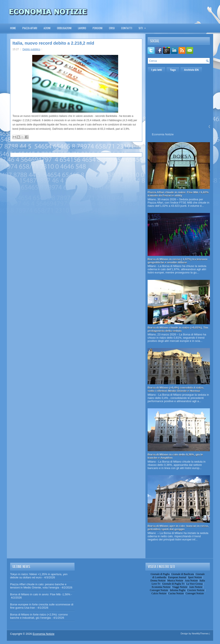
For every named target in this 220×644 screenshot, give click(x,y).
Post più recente (20, 148)
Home (13, 28)
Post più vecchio (132, 148)
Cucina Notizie (176, 593)
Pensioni (98, 28)
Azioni (47, 28)
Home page (76, 148)
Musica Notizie (175, 581)
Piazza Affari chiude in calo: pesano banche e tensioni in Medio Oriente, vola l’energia (38, 586)
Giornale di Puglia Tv (173, 584)
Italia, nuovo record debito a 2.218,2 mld (53, 43)
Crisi (112, 28)
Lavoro (82, 28)
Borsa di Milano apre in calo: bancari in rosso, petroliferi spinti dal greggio (178, 528)
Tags (173, 70)
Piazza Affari (30, 28)
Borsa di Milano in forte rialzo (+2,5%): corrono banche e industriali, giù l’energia (39, 616)
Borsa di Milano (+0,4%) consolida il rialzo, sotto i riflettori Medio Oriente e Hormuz (176, 389)
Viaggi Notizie (180, 587)
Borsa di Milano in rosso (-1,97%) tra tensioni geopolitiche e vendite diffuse (177, 261)
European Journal (177, 577)
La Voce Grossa (194, 584)
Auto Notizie (196, 587)
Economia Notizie (163, 134)
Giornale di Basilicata (183, 574)
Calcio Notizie (159, 593)
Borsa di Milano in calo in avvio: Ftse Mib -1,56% (40, 594)
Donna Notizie (158, 581)
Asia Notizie (191, 581)
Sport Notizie (195, 577)
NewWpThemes (200, 633)
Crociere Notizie (196, 590)
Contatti (127, 28)
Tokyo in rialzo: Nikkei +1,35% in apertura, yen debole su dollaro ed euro (39, 576)
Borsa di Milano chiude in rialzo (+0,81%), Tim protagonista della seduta (178, 329)
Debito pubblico (31, 49)
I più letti (157, 70)
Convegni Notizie (159, 590)
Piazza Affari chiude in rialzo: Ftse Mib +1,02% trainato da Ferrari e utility (178, 194)
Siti (144, 27)
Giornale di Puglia (160, 574)
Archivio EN (191, 70)
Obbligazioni (64, 28)
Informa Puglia (178, 590)
